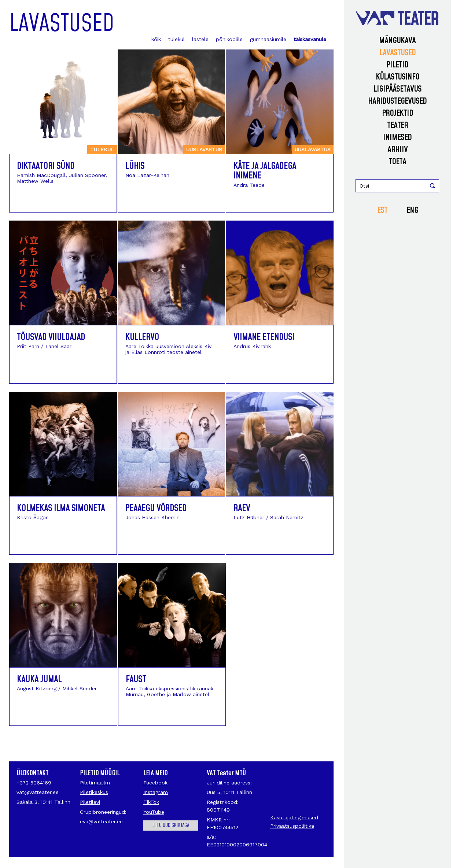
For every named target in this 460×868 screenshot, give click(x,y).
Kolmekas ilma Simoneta (61, 509)
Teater (398, 125)
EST (382, 210)
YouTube (154, 812)
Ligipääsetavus (398, 89)
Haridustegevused (397, 101)
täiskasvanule (310, 39)
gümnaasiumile (268, 39)
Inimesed (397, 138)
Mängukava (397, 41)
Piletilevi (90, 802)
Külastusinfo (398, 77)
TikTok (151, 802)
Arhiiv (398, 150)
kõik (156, 39)
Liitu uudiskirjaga (171, 825)
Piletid (397, 65)
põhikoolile (229, 39)
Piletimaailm (95, 783)
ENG (412, 210)
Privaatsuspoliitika (292, 826)
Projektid (398, 113)
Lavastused (398, 53)
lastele (200, 39)
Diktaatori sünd (46, 166)
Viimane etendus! (264, 337)
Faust (136, 680)
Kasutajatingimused (294, 817)
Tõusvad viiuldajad (51, 337)
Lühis (135, 166)
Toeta (397, 162)
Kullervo (142, 337)
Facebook (155, 783)
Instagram (156, 792)
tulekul (176, 39)
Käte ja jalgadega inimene (265, 171)
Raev (242, 509)
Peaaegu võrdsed (156, 509)
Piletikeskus (94, 792)
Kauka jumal (39, 680)
